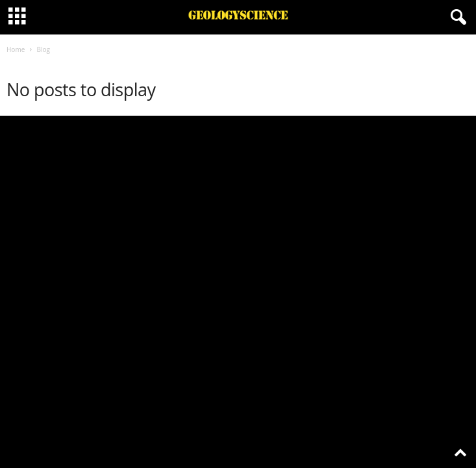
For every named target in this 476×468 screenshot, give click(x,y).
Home (16, 49)
